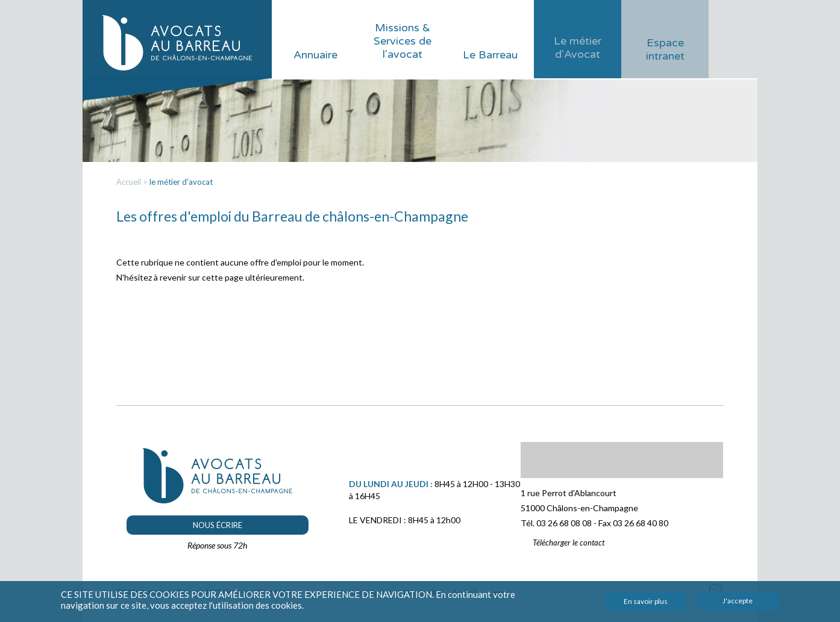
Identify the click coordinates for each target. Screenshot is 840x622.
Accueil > (133, 182)
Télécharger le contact (569, 543)
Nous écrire (218, 525)
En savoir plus (646, 601)
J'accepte (738, 601)
